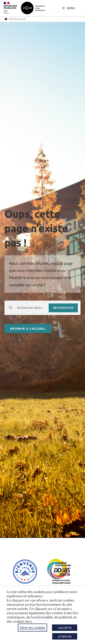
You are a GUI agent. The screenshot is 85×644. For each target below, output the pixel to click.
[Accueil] (6, 19)
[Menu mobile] (69, 8)
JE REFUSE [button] (65, 636)
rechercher (63, 308)
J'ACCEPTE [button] (65, 628)
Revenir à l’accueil (28, 328)
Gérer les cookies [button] (32, 627)
